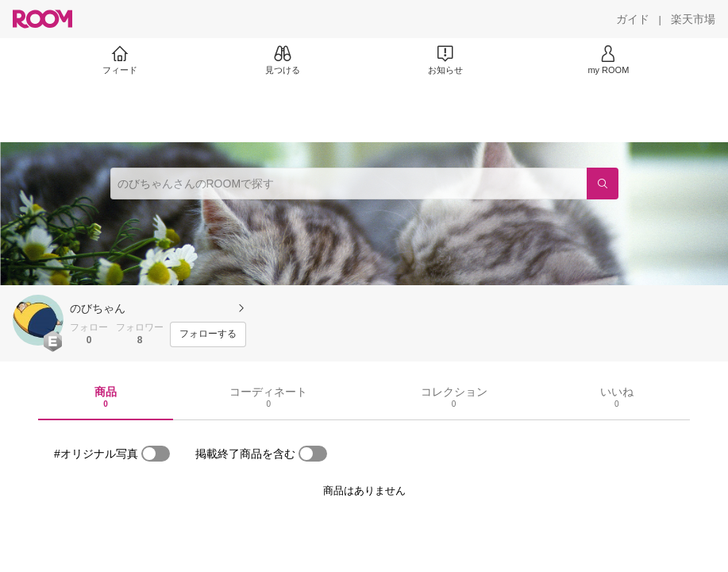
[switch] (156, 454)
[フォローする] (208, 334)
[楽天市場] (693, 19)
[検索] (603, 184)
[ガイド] (633, 19)
